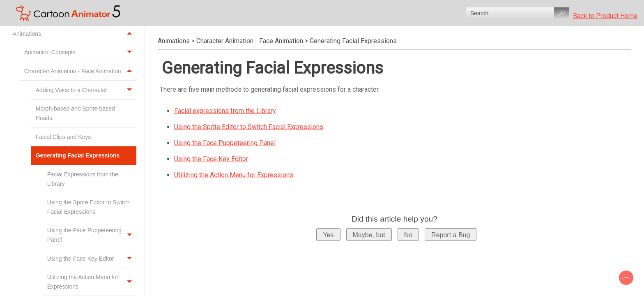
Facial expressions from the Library (225, 111)
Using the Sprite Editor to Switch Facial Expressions (89, 207)
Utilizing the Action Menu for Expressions (234, 175)
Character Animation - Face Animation (80, 71)
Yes (328, 235)
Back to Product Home (605, 16)
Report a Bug (451, 235)
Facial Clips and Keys (64, 137)
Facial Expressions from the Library (83, 179)
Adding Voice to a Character (86, 90)
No (408, 235)
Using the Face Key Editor (92, 258)
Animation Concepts (80, 52)
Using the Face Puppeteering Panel (92, 235)
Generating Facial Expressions (86, 156)
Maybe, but (369, 235)
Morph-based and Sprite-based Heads (75, 113)
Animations (75, 34)
